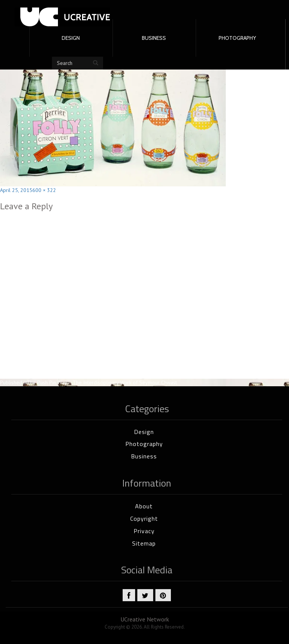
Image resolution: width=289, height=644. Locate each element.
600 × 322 (44, 190)
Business (144, 456)
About (144, 506)
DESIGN (71, 38)
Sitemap (144, 543)
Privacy (144, 531)
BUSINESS (154, 38)
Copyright (144, 519)
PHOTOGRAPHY (237, 38)
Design (144, 432)
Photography (144, 444)
